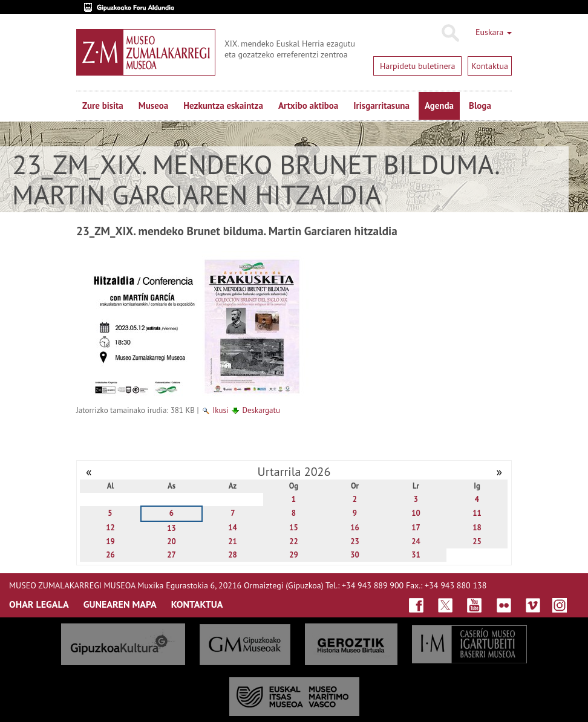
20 (171, 541)
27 (171, 555)
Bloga (480, 106)
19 (110, 541)
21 (233, 541)
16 (355, 528)
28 (233, 555)
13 (171, 528)
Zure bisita (103, 106)
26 (110, 555)
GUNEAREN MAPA (120, 604)
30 (355, 555)
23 (355, 541)
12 (110, 528)
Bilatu (450, 33)
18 (477, 528)
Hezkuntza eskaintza (223, 106)
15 (294, 528)
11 (477, 513)
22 (294, 541)
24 (416, 541)
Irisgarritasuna (381, 106)
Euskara (494, 32)
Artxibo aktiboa (308, 106)
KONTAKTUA (197, 604)
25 (477, 541)
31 (416, 555)
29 (294, 555)
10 (416, 513)
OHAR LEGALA (39, 604)
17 (416, 528)
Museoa (153, 106)
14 (233, 528)
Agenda (439, 106)
